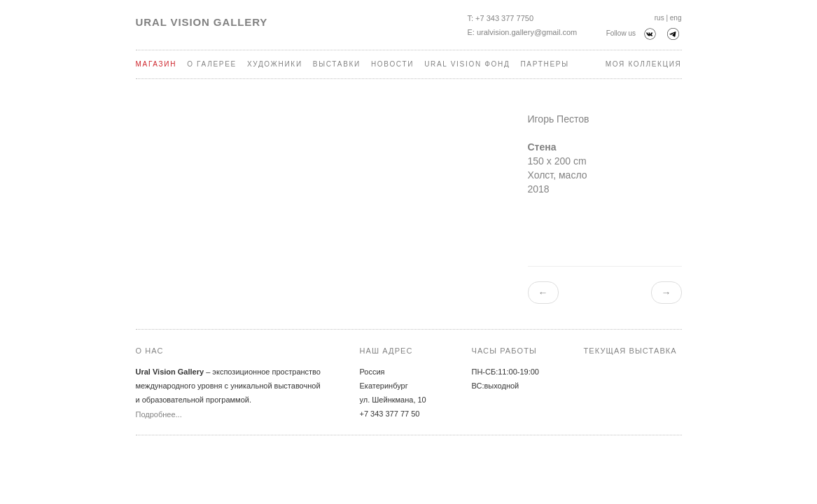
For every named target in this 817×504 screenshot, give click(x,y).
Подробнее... (159, 414)
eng (676, 18)
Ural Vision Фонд (467, 64)
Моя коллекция (644, 64)
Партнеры (544, 64)
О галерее (212, 64)
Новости (392, 64)
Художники (275, 64)
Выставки (337, 64)
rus (659, 18)
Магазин (156, 64)
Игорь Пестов (559, 119)
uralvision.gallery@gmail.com (527, 32)
